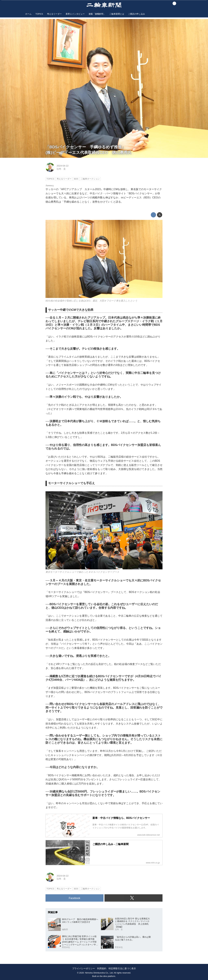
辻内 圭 (61, 169)
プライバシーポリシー (84, 969)
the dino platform (107, 976)
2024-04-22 (63, 166)
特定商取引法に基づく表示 (122, 969)
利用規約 (102, 969)
